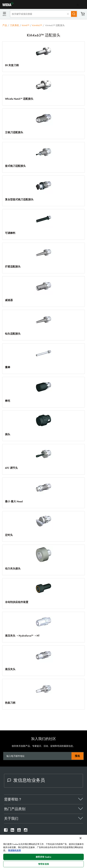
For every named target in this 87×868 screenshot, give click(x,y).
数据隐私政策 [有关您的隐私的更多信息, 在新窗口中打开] (15, 850)
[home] (7, 5)
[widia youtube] (19, 831)
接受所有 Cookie (43, 857)
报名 (77, 756)
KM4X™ (26, 25)
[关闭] (81, 838)
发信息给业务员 (26, 780)
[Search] (74, 14)
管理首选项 (43, 864)
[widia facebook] (6, 831)
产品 (5, 25)
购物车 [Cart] (83, 14)
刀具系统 (14, 25)
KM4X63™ (37, 25)
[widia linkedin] (12, 831)
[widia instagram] (26, 831)
